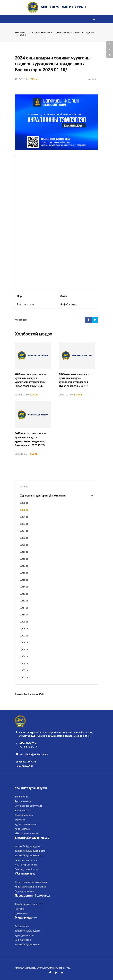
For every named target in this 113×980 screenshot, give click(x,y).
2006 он (24, 643)
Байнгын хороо (23, 940)
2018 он (24, 559)
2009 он (24, 622)
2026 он (24, 503)
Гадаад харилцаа (24, 891)
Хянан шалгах (22, 829)
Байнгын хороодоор (26, 860)
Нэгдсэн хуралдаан (42, 33)
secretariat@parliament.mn (34, 754)
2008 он (24, 629)
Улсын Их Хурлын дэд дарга (30, 851)
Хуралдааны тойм (25, 935)
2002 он (24, 670)
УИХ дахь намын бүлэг (27, 833)
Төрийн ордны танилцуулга (30, 904)
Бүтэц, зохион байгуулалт (28, 806)
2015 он (24, 580)
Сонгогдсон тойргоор (27, 869)
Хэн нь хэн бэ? (22, 810)
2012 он (24, 601)
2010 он (24, 615)
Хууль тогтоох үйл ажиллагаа (31, 882)
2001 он (24, 678)
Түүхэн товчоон (23, 801)
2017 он (24, 566)
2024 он (24, 517)
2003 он (24, 664)
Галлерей (20, 909)
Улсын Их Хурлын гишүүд (29, 855)
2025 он (24, 35)
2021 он (24, 531)
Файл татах (68, 305)
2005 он (24, 650)
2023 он (24, 524)
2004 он (24, 657)
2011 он (24, 608)
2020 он (24, 545)
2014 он (24, 587)
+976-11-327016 (28, 747)
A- (110, 44)
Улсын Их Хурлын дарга (28, 846)
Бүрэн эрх (20, 820)
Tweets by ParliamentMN (29, 694)
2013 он (24, 594)
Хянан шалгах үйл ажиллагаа (31, 887)
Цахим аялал (22, 913)
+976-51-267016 (28, 743)
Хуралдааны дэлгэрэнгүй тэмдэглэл (76, 33)
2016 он (24, 573)
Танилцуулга (22, 797)
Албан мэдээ (22, 926)
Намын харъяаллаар (26, 865)
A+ (110, 55)
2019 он (24, 552)
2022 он (24, 538)
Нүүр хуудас (21, 33)
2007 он (24, 636)
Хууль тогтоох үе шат (26, 824)
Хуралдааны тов (24, 815)
